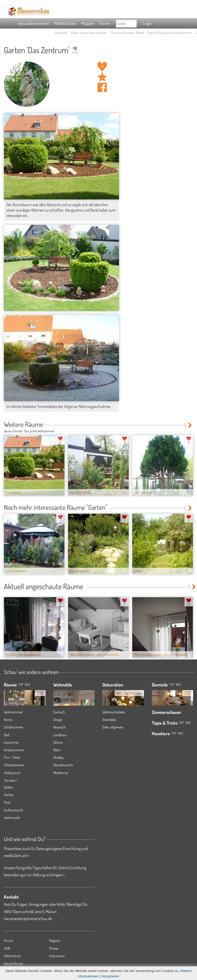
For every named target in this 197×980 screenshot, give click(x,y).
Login (147, 23)
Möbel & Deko (65, 23)
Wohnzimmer (13, 712)
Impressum (57, 956)
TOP (21, 684)
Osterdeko (109, 720)
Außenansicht (14, 810)
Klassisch (59, 727)
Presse (54, 948)
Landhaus (60, 735)
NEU (28, 684)
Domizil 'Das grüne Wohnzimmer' (170, 33)
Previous (185, 425)
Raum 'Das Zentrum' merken (102, 77)
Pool (7, 802)
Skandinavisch (63, 765)
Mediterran (61, 773)
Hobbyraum (12, 773)
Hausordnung (13, 963)
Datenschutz (12, 956)
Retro (57, 750)
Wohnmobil (12, 818)
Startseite (61, 33)
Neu (179, 684)
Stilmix (58, 742)
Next (190, 425)
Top (172, 684)
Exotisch (59, 712)
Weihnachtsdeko (114, 712)
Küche (8, 720)
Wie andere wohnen (33, 23)
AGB (7, 948)
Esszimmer (12, 742)
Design (58, 720)
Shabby (58, 757)
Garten (9, 795)
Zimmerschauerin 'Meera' (127, 33)
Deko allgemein (113, 727)
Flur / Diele (12, 757)
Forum (104, 23)
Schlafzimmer (14, 727)
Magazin (88, 23)
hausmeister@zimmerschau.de (28, 919)
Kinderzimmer (14, 750)
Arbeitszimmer (14, 765)
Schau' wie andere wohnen (89, 33)
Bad (7, 735)
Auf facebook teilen (102, 87)
